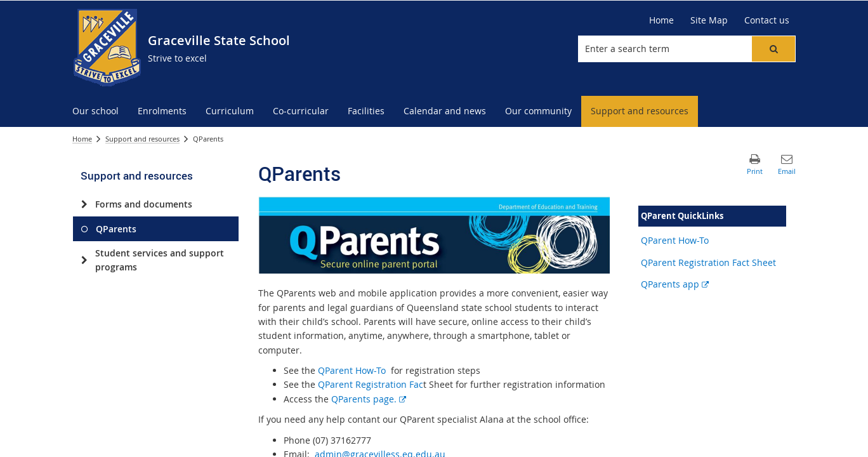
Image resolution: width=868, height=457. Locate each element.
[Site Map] (709, 20)
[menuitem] (95, 111)
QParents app (675, 284)
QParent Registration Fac (371, 384)
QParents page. (369, 399)
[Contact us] (767, 20)
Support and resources (142, 139)
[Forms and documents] (84, 204)
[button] (773, 49)
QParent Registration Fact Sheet (708, 262)
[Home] (661, 20)
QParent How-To (351, 370)
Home (82, 139)
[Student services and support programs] (84, 260)
